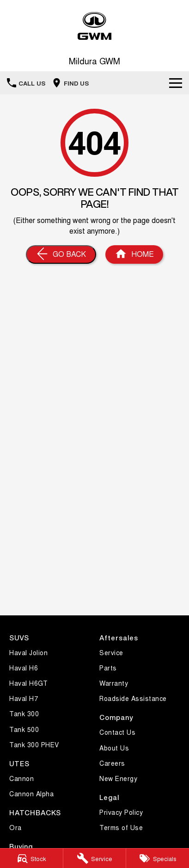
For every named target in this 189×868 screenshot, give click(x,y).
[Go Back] (61, 254)
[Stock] (31, 858)
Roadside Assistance (133, 698)
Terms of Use (121, 827)
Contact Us (117, 732)
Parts (108, 668)
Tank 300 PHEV (34, 744)
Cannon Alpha (31, 794)
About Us (114, 748)
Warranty (114, 683)
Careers (112, 763)
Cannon (21, 778)
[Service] (95, 858)
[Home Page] (134, 254)
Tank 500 (24, 729)
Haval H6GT (28, 683)
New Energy (118, 778)
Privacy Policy (121, 812)
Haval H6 (24, 668)
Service (111, 652)
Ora (15, 827)
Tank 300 (24, 713)
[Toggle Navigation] (176, 83)
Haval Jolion (28, 652)
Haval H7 (24, 698)
